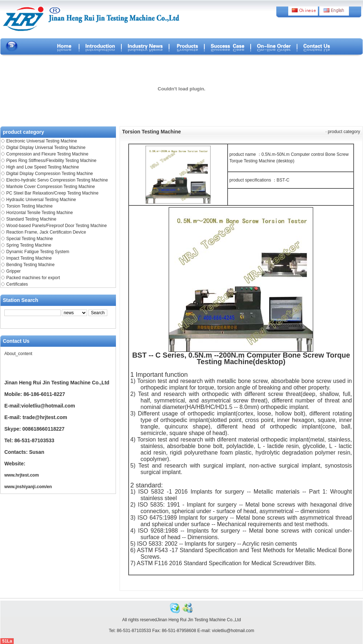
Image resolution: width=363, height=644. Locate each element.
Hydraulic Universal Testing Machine (41, 200)
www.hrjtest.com (22, 475)
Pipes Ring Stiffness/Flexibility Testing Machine (51, 161)
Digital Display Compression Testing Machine (49, 174)
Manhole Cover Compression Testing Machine (50, 187)
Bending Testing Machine (30, 265)
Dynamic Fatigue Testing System (38, 252)
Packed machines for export (33, 278)
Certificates (17, 284)
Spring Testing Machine (29, 245)
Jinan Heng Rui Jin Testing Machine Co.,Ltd (199, 620)
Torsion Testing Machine (29, 206)
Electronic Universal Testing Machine (42, 141)
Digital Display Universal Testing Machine (46, 148)
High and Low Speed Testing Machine (42, 167)
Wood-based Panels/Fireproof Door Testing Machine (56, 226)
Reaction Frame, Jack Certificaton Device (46, 232)
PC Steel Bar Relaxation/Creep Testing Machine (52, 193)
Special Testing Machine (29, 239)
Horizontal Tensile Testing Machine (39, 213)
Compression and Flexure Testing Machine (47, 154)
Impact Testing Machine (29, 258)
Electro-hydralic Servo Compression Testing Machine (57, 180)
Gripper (13, 271)
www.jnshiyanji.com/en (28, 487)
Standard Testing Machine (31, 219)
